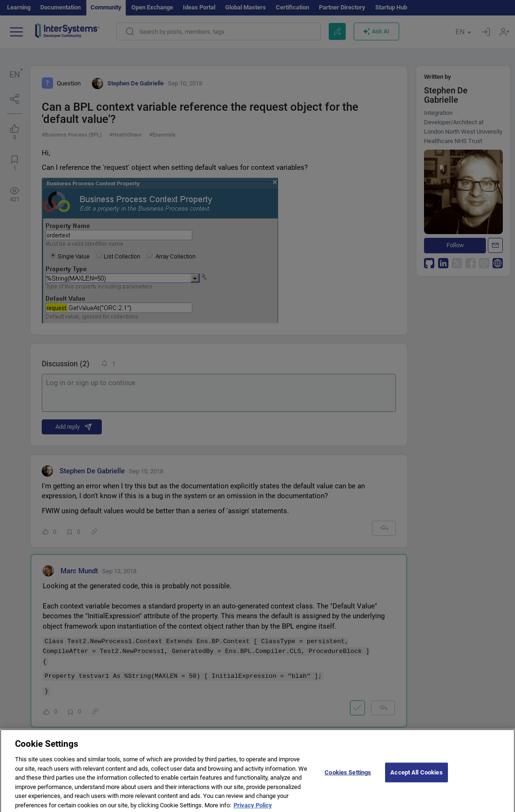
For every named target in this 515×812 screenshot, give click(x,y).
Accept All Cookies (416, 776)
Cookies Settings (348, 776)
